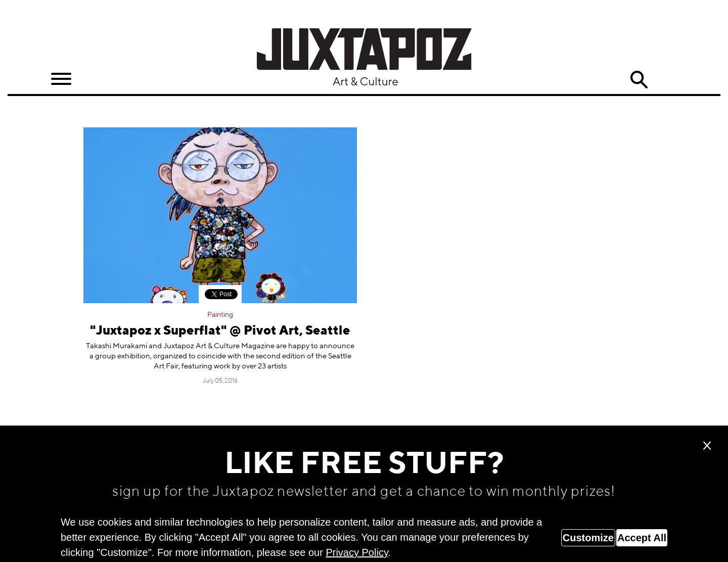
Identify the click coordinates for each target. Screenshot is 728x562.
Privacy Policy (357, 552)
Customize (588, 538)
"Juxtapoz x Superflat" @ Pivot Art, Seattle (220, 331)
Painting (220, 315)
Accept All (642, 538)
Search (639, 80)
